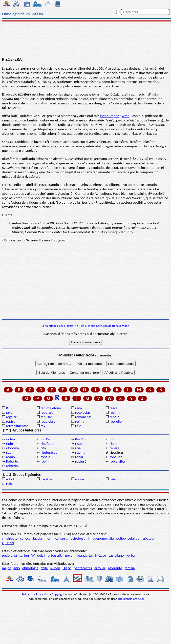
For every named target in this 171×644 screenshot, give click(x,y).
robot (10, 479)
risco (79, 444)
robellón (116, 457)
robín (44, 461)
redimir (115, 412)
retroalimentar (17, 426)
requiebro (48, 421)
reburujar (48, 412)
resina (80, 421)
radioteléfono (51, 408)
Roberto (12, 461)
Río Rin (80, 439)
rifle (78, 426)
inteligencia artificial (131, 599)
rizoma (80, 452)
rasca (114, 408)
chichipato (10, 538)
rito (43, 448)
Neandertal (84, 555)
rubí (113, 479)
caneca (25, 538)
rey (43, 426)
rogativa (47, 479)
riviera (114, 448)
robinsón (82, 461)
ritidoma (12, 448)
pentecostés (83, 568)
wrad (126, 116)
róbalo (45, 457)
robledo (12, 466)
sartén (24, 555)
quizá (42, 555)
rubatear (148, 538)
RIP (112, 439)
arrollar (100, 568)
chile (44, 568)
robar (79, 457)
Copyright (58, 594)
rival (78, 448)
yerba (130, 555)
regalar (11, 417)
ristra (114, 444)
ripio (9, 444)
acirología (78, 538)
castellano (116, 555)
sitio (17, 568)
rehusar (46, 417)
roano (10, 457)
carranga (62, 538)
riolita (10, 439)
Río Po (45, 439)
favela (38, 538)
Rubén (55, 568)
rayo (9, 412)
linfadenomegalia (101, 538)
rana (78, 408)
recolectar (83, 412)
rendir (114, 417)
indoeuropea (109, 116)
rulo (9, 484)
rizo (9, 452)
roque (80, 479)
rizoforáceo (49, 452)
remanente (83, 417)
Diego (67, 568)
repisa (11, 421)
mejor (6, 568)
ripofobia (47, 444)
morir (49, 538)
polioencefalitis (128, 538)
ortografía (55, 555)
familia (130, 568)
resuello (116, 421)
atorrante (115, 568)
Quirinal (8, 543)
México (101, 555)
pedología (9, 555)
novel (69, 555)
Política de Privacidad (36, 594)
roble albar (118, 461)
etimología (30, 568)
